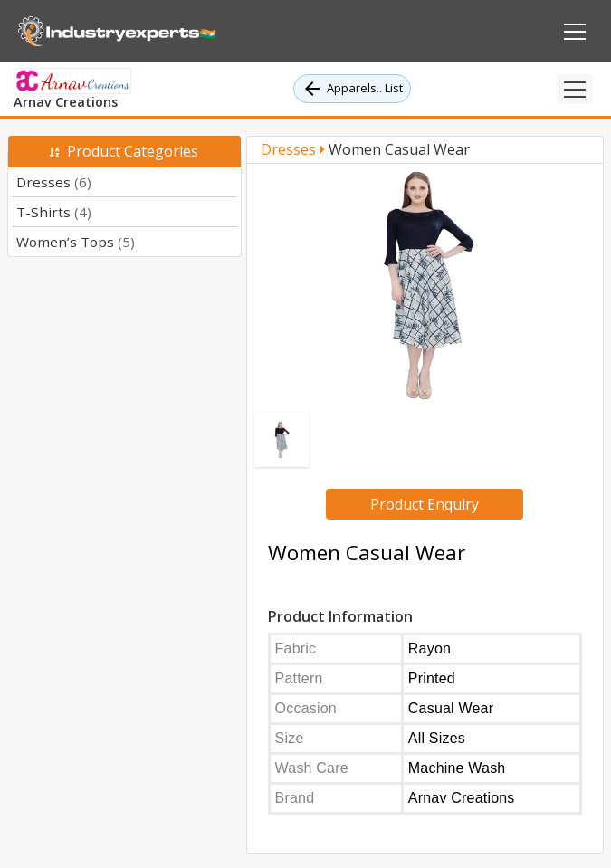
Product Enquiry (425, 504)
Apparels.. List (352, 89)
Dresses (54, 182)
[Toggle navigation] (575, 89)
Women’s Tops (76, 242)
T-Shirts (54, 212)
